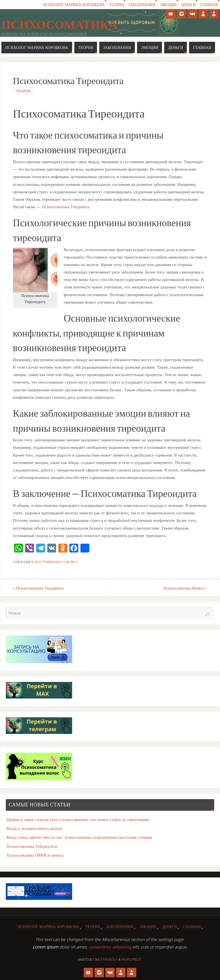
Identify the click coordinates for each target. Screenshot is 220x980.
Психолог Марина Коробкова (74, 5)
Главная (209, 5)
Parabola (109, 959)
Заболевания (142, 5)
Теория (116, 5)
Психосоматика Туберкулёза (32, 846)
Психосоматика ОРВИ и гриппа (35, 855)
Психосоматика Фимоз (185, 588)
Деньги (188, 5)
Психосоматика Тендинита (66, 207)
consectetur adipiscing (110, 947)
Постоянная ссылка (56, 562)
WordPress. (132, 959)
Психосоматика (59, 25)
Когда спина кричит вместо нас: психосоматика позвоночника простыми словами (79, 837)
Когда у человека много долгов (34, 828)
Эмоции (168, 5)
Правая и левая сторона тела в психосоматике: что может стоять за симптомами (78, 819)
